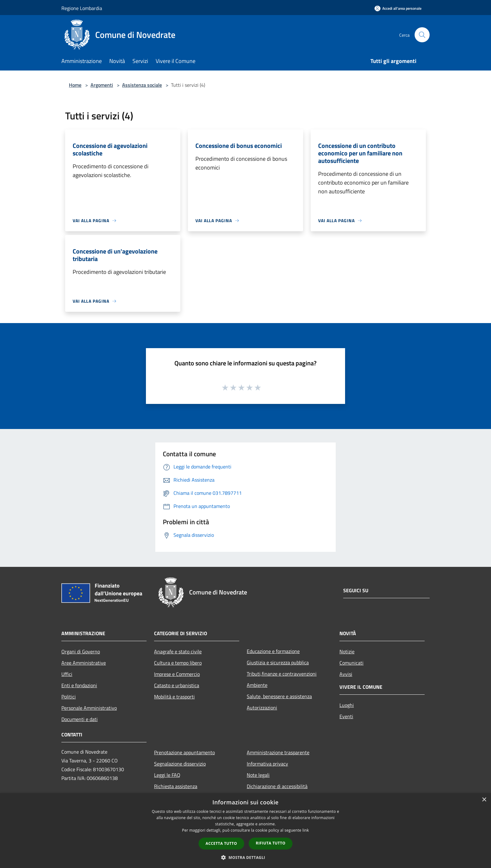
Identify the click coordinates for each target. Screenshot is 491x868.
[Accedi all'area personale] (398, 8)
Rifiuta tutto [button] (271, 843)
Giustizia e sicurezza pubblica (278, 662)
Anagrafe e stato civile (178, 651)
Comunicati (351, 663)
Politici (69, 697)
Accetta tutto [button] (221, 843)
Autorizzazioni (262, 708)
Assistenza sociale (142, 85)
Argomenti (102, 85)
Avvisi (346, 674)
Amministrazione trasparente (278, 752)
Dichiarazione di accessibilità (277, 786)
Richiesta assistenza (176, 786)
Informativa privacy (267, 764)
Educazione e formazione (273, 651)
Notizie (347, 651)
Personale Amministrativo (89, 708)
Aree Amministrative (84, 663)
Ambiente (257, 685)
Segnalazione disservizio (180, 764)
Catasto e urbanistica (177, 685)
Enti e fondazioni (79, 685)
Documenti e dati (80, 719)
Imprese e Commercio (177, 674)
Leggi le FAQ (167, 775)
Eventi (346, 716)
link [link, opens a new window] (306, 830)
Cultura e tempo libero (178, 663)
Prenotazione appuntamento (184, 752)
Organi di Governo (81, 651)
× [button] (484, 800)
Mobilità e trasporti (174, 697)
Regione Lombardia (82, 8)
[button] (246, 857)
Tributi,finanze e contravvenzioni (282, 674)
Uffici (67, 674)
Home (75, 85)
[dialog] (246, 831)
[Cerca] (422, 35)
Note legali (258, 775)
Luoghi (347, 705)
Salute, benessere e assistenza (279, 696)
